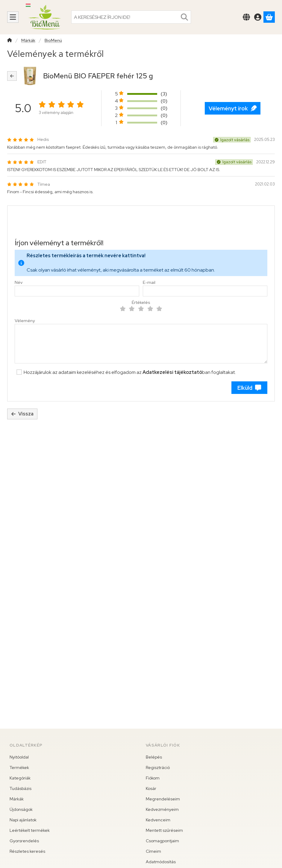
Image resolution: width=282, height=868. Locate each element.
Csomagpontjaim (162, 841)
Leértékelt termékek (30, 830)
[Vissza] (12, 76)
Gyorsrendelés (24, 841)
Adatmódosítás (161, 862)
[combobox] (131, 17)
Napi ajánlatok (23, 820)
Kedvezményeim (162, 809)
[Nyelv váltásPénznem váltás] (246, 17)
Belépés (154, 757)
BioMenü (53, 41)
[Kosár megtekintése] (269, 17)
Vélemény (25, 321)
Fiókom (153, 778)
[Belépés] (258, 17)
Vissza (22, 414)
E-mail (149, 283)
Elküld (249, 388)
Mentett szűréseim (164, 830)
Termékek (19, 768)
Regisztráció (158, 768)
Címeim (153, 851)
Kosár (151, 788)
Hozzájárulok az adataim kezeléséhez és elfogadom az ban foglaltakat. (130, 372)
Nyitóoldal (19, 757)
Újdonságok (21, 809)
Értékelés (141, 303)
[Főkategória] (10, 41)
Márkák (28, 41)
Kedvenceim (158, 820)
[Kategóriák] (13, 17)
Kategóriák (20, 778)
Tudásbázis (21, 788)
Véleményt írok (233, 108)
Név (19, 283)
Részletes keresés (27, 851)
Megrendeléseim (163, 799)
